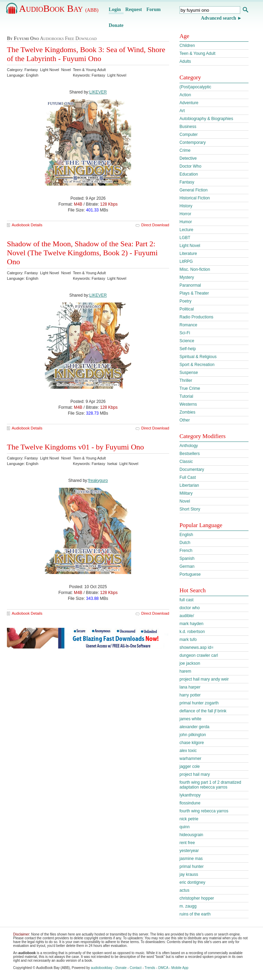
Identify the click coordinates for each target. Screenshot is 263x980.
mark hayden (191, 624)
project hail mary (195, 774)
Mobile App (180, 968)
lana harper (190, 687)
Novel (185, 501)
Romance (188, 325)
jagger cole (190, 766)
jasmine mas (191, 859)
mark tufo (188, 640)
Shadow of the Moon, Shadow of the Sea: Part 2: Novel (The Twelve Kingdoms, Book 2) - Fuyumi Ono (82, 253)
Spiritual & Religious (198, 357)
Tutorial (186, 396)
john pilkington (193, 735)
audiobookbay (101, 968)
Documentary (192, 469)
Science (187, 341)
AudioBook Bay (59, 8)
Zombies (187, 412)
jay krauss (189, 874)
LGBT (185, 238)
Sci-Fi (185, 333)
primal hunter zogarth (199, 703)
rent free (187, 843)
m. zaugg (188, 906)
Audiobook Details (27, 225)
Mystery (187, 277)
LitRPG (186, 261)
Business (188, 127)
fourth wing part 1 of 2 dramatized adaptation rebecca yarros (210, 785)
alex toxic (188, 751)
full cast (187, 600)
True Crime (190, 388)
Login (115, 9)
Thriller (186, 380)
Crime (185, 150)
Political (187, 309)
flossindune (190, 803)
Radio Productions (196, 317)
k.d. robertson (192, 632)
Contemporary (193, 142)
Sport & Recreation (197, 365)
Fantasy (187, 182)
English (186, 535)
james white (190, 719)
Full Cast (188, 477)
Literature (188, 254)
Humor (186, 222)
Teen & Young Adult (197, 53)
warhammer (190, 759)
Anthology (189, 446)
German (187, 566)
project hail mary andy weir (204, 679)
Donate (116, 25)
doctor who (190, 608)
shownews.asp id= (196, 647)
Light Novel (190, 246)
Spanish (187, 558)
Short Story (190, 509)
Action (185, 95)
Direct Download (155, 225)
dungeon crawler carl (199, 655)
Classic (186, 462)
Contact (136, 968)
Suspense (189, 373)
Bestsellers (190, 454)
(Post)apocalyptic (195, 87)
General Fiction (193, 190)
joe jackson (190, 663)
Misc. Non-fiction (195, 269)
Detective (188, 158)
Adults (185, 61)
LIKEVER (98, 92)
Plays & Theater (194, 293)
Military (186, 493)
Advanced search (218, 18)
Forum (153, 9)
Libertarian (189, 485)
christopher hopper (197, 898)
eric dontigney (192, 882)
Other (185, 420)
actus (184, 890)
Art (182, 111)
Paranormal (190, 285)
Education (189, 174)
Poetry (186, 301)
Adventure (189, 103)
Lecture (186, 230)
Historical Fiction (195, 198)
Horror (185, 214)
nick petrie (189, 819)
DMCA (163, 968)
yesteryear (189, 851)
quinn (184, 827)
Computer (189, 135)
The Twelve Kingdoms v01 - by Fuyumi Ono (75, 447)
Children (187, 46)
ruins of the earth (195, 914)
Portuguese (190, 574)
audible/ (187, 616)
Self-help (188, 349)
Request (134, 9)
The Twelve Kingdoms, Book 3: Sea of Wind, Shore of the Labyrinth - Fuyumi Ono (86, 54)
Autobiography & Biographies (206, 119)
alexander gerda (194, 727)
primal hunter (192, 867)
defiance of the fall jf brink (203, 711)
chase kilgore (192, 743)
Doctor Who (190, 166)
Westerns (188, 404)
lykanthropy (190, 795)
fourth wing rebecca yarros (204, 811)
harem (185, 671)
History (186, 206)
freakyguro (98, 481)
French (186, 551)
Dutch (185, 543)
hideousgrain (191, 835)
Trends (150, 968)
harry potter (190, 695)
